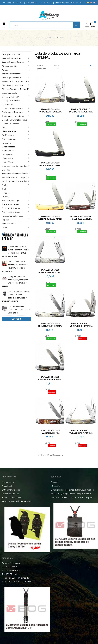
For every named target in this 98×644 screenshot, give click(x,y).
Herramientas (8, 151)
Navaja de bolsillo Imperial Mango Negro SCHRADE (50, 164)
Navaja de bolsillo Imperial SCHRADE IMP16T (50, 378)
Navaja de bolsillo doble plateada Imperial (50, 325)
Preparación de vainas (12, 204)
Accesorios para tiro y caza (14, 62)
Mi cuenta (55, 486)
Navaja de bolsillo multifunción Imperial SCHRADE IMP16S (81, 325)
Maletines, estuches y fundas (15, 174)
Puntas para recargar (11, 212)
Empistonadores (9, 139)
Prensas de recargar (11, 200)
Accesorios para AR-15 (12, 58)
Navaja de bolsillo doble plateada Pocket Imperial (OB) (50, 271)
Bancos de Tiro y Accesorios (15, 81)
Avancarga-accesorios (12, 78)
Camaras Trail (8, 104)
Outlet (5, 189)
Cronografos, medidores (13, 116)
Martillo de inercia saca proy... (15, 177)
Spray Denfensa (9, 224)
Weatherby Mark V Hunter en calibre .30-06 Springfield (19, 310)
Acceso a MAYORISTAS (73, 8)
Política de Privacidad (11, 497)
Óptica (5, 185)
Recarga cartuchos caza (12, 216)
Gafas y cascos (8, 147)
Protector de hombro (11, 208)
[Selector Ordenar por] (78, 65)
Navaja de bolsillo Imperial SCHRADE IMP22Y (50, 218)
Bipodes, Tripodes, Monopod (15, 89)
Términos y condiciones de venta (17, 501)
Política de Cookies (10, 494)
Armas (5, 70)
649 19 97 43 (46, 3)
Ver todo (16, 319)
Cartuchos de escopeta (12, 108)
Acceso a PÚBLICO (90, 8)
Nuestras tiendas (9, 482)
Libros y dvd (7, 158)
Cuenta (86, 25)
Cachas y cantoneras (11, 97)
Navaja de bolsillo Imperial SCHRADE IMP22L (81, 111)
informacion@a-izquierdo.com (68, 3)
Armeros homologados (12, 74)
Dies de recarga (9, 131)
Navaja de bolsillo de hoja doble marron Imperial (81, 218)
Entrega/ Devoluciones (12, 490)
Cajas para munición (11, 101)
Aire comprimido (9, 66)
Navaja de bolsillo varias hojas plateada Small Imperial (50, 111)
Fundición (6, 143)
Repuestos (7, 220)
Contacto (55, 482)
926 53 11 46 (32, 3)
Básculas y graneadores (12, 85)
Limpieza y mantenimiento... (15, 166)
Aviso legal (7, 486)
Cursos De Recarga (10, 124)
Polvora (5, 197)
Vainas (5, 227)
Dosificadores (8, 135)
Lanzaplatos (7, 154)
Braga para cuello (10, 93)
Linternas (6, 170)
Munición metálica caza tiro (14, 181)
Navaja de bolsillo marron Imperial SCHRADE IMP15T (50, 432)
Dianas (5, 127)
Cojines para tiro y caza (12, 112)
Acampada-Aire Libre (11, 54)
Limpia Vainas (8, 162)
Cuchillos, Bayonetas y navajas (16, 120)
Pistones (6, 193)
